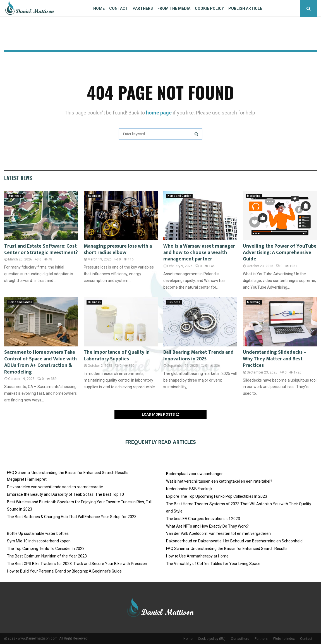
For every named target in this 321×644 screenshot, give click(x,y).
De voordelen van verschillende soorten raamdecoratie (55, 487)
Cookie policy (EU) (212, 639)
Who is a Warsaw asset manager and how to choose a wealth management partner (199, 253)
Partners (143, 8)
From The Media (174, 8)
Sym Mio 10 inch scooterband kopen (39, 541)
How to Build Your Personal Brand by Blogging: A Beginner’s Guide (64, 571)
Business (15, 196)
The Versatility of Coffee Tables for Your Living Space (213, 564)
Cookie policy (209, 8)
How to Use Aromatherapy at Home (197, 556)
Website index (284, 639)
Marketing (254, 196)
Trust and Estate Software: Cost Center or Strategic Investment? (41, 249)
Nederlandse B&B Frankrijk (189, 489)
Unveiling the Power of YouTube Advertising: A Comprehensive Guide (280, 253)
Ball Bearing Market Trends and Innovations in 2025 (198, 355)
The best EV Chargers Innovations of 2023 (203, 519)
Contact (119, 8)
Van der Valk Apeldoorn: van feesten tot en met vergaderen (218, 533)
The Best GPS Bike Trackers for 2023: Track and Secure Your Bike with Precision (77, 564)
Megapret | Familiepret (27, 479)
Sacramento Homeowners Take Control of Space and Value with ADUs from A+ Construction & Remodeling (40, 362)
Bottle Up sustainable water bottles (38, 533)
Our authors (240, 639)
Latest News (18, 178)
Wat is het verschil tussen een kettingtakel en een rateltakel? (219, 481)
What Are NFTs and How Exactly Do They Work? (207, 526)
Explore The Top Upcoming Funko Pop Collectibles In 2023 (217, 496)
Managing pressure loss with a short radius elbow (118, 249)
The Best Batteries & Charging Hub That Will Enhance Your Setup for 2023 (72, 517)
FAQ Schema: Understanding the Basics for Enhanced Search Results (68, 473)
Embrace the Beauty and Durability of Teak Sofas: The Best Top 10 (65, 494)
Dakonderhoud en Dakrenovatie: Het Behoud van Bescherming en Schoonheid (234, 541)
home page (159, 113)
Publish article (245, 8)
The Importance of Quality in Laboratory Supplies (117, 355)
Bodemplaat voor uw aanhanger (194, 474)
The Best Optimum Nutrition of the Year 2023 (47, 556)
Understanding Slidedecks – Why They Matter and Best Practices (275, 359)
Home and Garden (179, 196)
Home (99, 8)
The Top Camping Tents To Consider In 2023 (46, 549)
